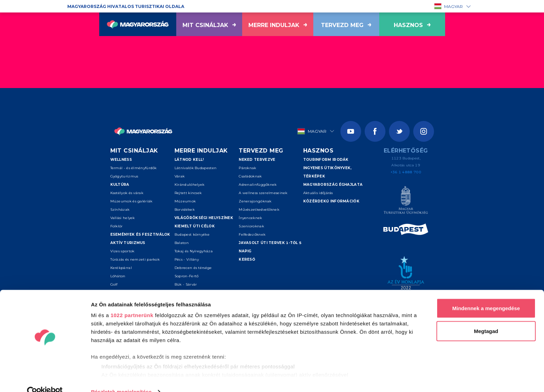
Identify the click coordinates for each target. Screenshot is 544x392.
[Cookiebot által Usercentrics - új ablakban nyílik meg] (45, 378)
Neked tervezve (257, 160)
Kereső (247, 259)
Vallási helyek (123, 218)
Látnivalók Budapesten (195, 168)
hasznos (412, 25)
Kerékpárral (121, 268)
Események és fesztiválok (140, 234)
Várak (180, 176)
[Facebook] (375, 131)
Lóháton (118, 276)
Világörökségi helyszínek (204, 218)
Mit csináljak (209, 25)
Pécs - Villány (187, 259)
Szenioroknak (251, 226)
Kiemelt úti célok (195, 226)
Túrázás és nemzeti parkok (135, 259)
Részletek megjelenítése (121, 378)
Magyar (449, 6)
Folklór (117, 226)
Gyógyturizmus (124, 176)
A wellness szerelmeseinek (263, 193)
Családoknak (250, 176)
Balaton (182, 243)
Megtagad (486, 318)
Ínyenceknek (250, 218)
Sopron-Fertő (187, 276)
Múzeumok (185, 201)
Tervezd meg (346, 25)
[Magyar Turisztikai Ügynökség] (406, 201)
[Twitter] (399, 131)
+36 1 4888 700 (406, 172)
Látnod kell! (189, 160)
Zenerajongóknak (255, 201)
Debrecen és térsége (193, 268)
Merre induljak (278, 25)
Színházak (120, 210)
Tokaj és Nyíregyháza (194, 251)
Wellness (121, 160)
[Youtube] (351, 131)
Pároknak (247, 168)
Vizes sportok (122, 251)
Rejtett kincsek (188, 193)
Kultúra (120, 185)
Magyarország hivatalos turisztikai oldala (126, 6)
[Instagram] (424, 131)
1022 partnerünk (132, 302)
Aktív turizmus (128, 243)
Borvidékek (185, 210)
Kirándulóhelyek (190, 185)
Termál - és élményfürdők (134, 168)
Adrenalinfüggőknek (258, 185)
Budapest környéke (192, 234)
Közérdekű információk (331, 201)
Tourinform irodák (326, 160)
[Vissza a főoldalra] (138, 24)
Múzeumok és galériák (131, 201)
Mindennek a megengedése (486, 295)
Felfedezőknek (252, 234)
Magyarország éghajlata (333, 185)
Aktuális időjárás (318, 193)
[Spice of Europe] (406, 230)
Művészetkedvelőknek (259, 210)
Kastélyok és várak (127, 193)
